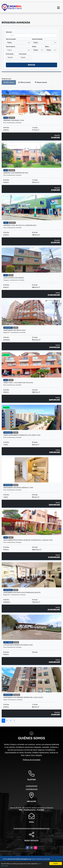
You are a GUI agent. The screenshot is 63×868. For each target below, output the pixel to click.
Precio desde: (10, 54)
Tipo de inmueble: (11, 39)
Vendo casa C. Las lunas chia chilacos (18, 383)
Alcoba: (34, 47)
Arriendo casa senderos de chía (16, 173)
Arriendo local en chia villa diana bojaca (20, 225)
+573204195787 (31, 786)
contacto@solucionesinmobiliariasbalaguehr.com (31, 828)
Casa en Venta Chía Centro (14, 278)
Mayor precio (41, 82)
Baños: (47, 47)
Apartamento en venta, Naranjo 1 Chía (18, 488)
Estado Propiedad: (37, 39)
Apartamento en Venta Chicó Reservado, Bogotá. (22, 593)
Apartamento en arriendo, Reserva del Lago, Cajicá (23, 697)
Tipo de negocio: (11, 47)
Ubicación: (9, 32)
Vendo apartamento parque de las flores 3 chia (22, 435)
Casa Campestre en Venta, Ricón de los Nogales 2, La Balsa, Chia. (28, 540)
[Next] (14, 721)
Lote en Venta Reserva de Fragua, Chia (18, 645)
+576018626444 (32, 789)
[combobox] (18, 43)
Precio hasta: (23, 54)
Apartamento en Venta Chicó (14, 330)
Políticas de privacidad (32, 760)
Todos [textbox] (9, 43)
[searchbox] (18, 50)
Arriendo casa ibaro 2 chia (14, 120)
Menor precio (24, 82)
